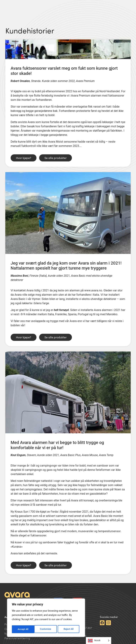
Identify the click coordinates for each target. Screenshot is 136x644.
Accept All (69, 629)
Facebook (106, 634)
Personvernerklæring (17, 638)
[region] (46, 618)
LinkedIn (105, 631)
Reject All (46, 629)
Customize (23, 629)
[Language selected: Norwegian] (99, 641)
